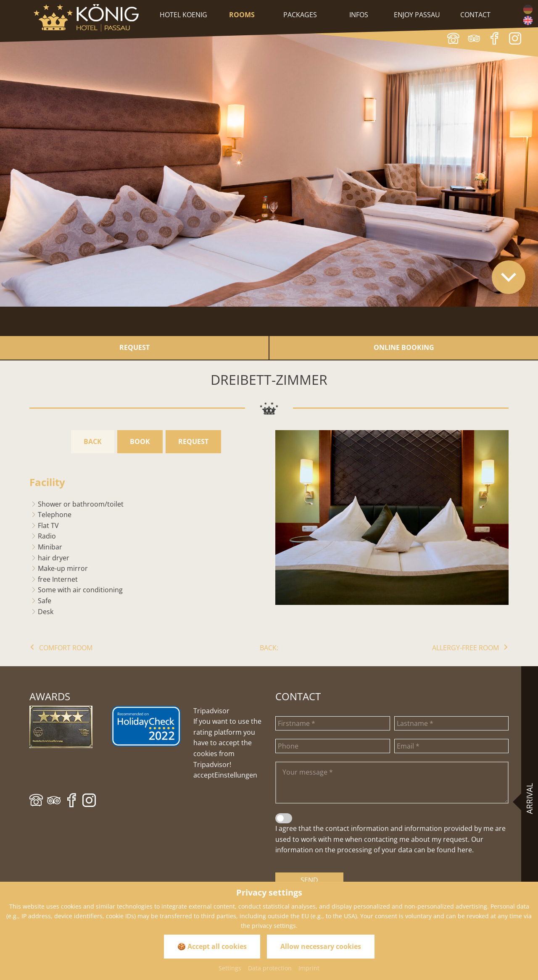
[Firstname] (333, 723)
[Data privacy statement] (284, 818)
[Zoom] (392, 518)
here (465, 850)
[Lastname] (452, 723)
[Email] (452, 746)
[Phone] (333, 746)
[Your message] (392, 783)
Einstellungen (236, 775)
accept (204, 775)
